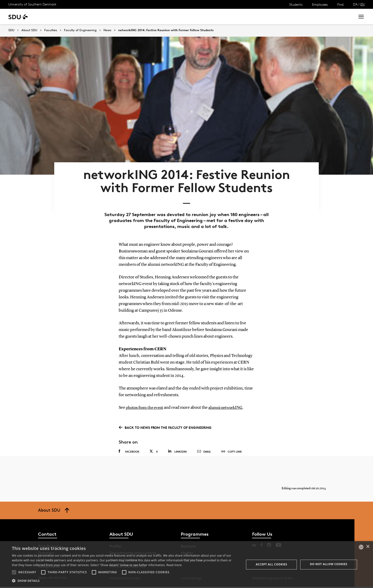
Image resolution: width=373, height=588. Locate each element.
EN (363, 4)
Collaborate (119, 17)
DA (355, 4)
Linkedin (177, 448)
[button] (14, 572)
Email (204, 449)
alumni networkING (229, 405)
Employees (320, 4)
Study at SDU (52, 17)
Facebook (129, 448)
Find (340, 4)
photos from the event (146, 405)
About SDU (163, 17)
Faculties (51, 30)
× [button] (368, 547)
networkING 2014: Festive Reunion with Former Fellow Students (166, 30)
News (97, 17)
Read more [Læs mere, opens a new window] (174, 565)
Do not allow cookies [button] (329, 564)
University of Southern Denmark (32, 4)
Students (296, 4)
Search (343, 17)
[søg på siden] (309, 17)
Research (78, 17)
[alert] (186, 565)
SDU (11, 30)
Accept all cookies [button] (271, 564)
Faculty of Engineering (80, 30)
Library (141, 17)
